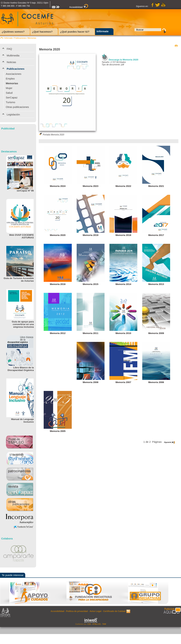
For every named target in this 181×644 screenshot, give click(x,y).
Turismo (11, 102)
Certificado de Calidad (114, 611)
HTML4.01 (97, 624)
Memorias (32, 38)
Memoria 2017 (156, 235)
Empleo (10, 79)
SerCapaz (12, 97)
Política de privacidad (77, 611)
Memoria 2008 (90, 382)
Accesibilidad (57, 611)
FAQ (9, 49)
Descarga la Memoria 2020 (124, 60)
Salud (9, 93)
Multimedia (13, 55)
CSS (89, 624)
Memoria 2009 (156, 333)
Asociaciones (14, 74)
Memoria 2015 (90, 284)
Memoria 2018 (123, 235)
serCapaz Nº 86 (25, 191)
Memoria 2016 (58, 284)
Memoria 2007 (123, 382)
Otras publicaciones (17, 107)
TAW (104, 624)
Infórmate (8, 38)
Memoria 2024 (58, 186)
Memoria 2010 (123, 333)
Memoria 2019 (90, 235)
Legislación (13, 114)
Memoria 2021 (156, 186)
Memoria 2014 (123, 284)
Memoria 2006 (156, 382)
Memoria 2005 (58, 431)
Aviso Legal (95, 611)
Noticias (11, 62)
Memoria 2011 (90, 333)
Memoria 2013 (156, 284)
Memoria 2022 (123, 186)
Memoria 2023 (90, 186)
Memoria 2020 (58, 235)
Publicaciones (20, 38)
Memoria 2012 (58, 333)
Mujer (9, 88)
